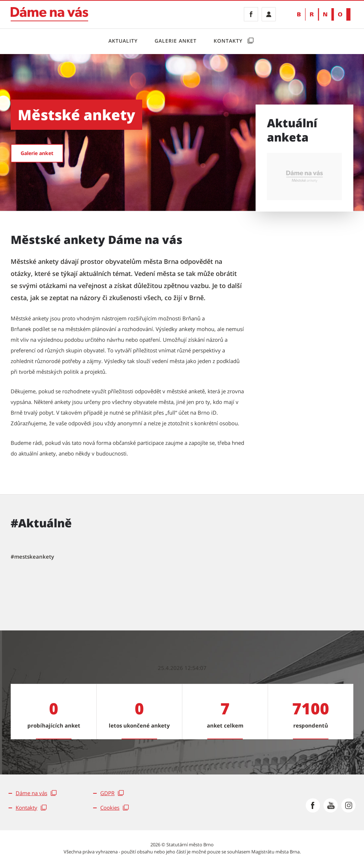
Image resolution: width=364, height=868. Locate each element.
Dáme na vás (31, 793)
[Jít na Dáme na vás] (49, 14)
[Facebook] (251, 14)
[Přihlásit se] (269, 14)
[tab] (32, 557)
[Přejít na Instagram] (348, 805)
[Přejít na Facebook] (313, 805)
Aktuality (123, 41)
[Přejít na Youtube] (331, 805)
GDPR (107, 793)
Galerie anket (176, 41)
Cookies (110, 808)
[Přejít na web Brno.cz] (324, 14)
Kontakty (229, 41)
